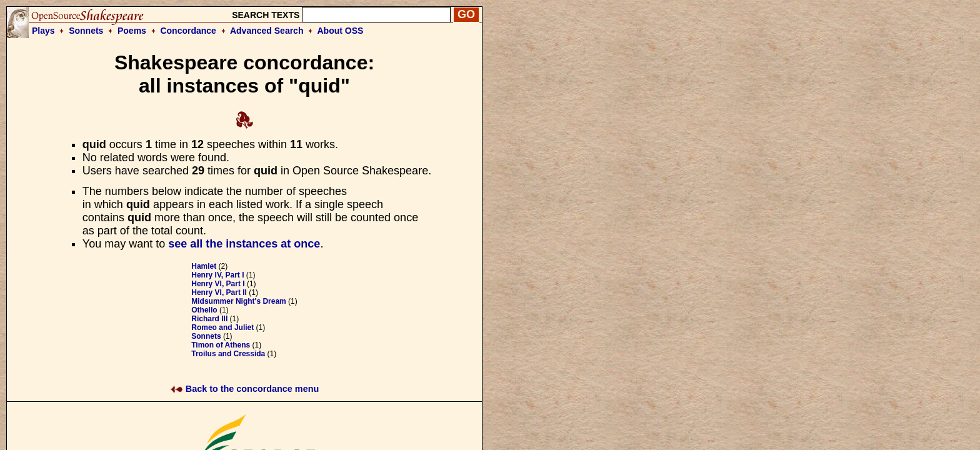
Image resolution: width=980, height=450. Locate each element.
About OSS (341, 31)
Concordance (188, 31)
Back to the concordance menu (245, 389)
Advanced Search (267, 31)
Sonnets (86, 31)
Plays (43, 31)
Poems (132, 31)
